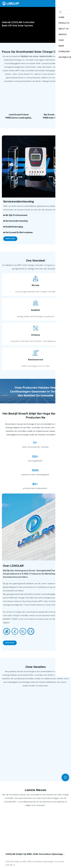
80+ (35, 496)
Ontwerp (35, 342)
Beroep (35, 287)
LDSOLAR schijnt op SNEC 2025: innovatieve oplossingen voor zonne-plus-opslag (35, 866)
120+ (35, 468)
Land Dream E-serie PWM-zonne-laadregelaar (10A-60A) (19, 117)
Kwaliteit (35, 315)
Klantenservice (36, 370)
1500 (35, 482)
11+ (35, 454)
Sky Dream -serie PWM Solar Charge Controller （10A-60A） (52, 117)
